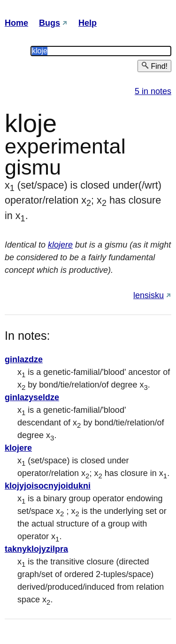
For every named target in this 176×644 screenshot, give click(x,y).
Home (16, 23)
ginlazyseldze (32, 397)
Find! (154, 66)
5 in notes (153, 91)
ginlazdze (24, 359)
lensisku (149, 295)
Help (88, 23)
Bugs (50, 23)
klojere (60, 245)
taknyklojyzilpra (36, 549)
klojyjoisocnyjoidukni (48, 486)
